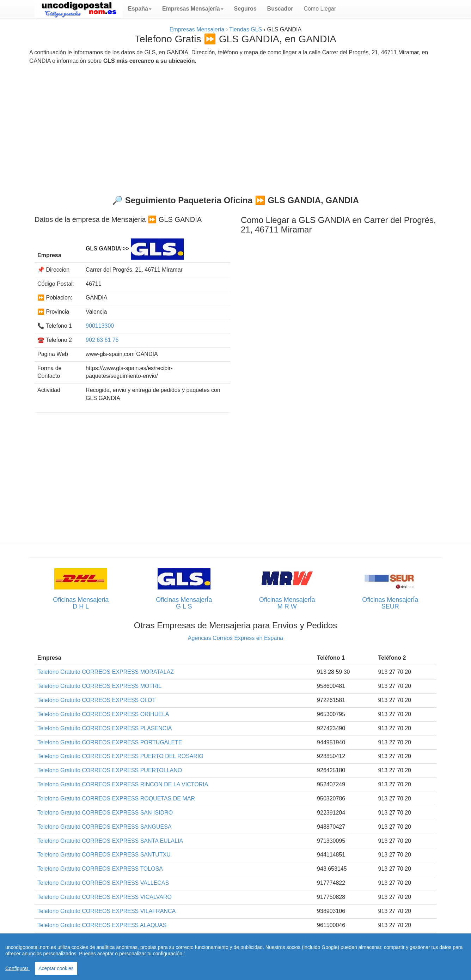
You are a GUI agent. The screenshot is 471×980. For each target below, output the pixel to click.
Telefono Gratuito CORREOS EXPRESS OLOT (96, 700)
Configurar (17, 968)
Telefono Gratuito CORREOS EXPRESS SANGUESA (105, 827)
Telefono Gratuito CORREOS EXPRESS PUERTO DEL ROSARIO (120, 756)
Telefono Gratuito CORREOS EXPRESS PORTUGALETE (110, 742)
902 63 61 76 (102, 340)
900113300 (100, 326)
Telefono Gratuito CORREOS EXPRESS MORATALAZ (106, 672)
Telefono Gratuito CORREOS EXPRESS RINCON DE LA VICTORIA (123, 784)
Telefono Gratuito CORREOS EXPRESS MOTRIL (99, 686)
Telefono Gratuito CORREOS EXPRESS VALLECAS (103, 883)
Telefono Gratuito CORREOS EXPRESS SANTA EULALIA (110, 841)
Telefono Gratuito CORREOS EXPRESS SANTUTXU (104, 855)
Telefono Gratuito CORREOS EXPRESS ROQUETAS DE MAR (116, 798)
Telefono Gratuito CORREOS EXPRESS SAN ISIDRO (105, 813)
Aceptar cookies (56, 968)
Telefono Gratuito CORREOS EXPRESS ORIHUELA (103, 714)
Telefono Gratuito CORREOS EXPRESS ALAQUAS (102, 925)
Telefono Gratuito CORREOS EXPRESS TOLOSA (100, 869)
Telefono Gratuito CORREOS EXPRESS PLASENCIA (105, 728)
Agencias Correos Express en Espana (235, 638)
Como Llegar (320, 9)
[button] (140, 9)
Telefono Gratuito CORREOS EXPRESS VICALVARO (105, 897)
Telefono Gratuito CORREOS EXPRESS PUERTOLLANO (110, 770)
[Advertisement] (235, 127)
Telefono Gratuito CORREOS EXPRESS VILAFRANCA (106, 911)
